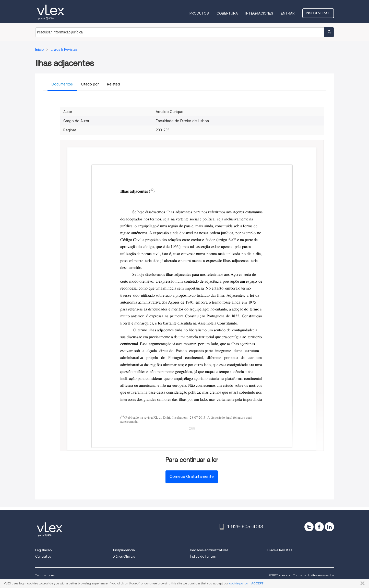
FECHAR (361, 583)
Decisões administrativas (209, 550)
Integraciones (259, 13)
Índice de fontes (203, 556)
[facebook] (319, 527)
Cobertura (227, 13)
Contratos (43, 556)
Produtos (199, 13)
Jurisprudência (124, 550)
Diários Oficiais (124, 556)
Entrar (288, 13)
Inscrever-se (318, 13)
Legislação (43, 550)
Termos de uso (46, 575)
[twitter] (309, 527)
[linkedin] (329, 527)
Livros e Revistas (280, 550)
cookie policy (238, 583)
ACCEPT (257, 583)
